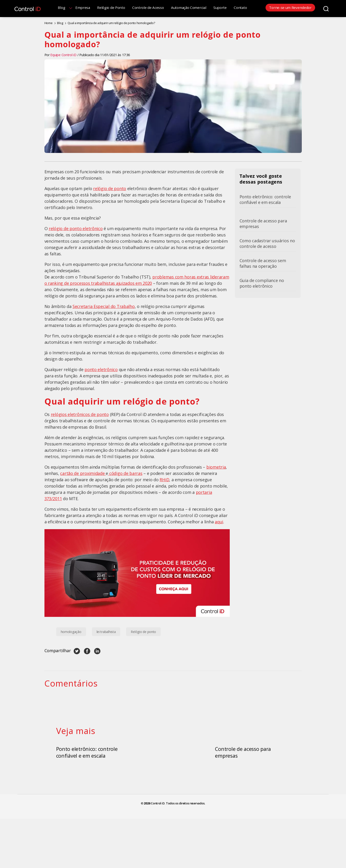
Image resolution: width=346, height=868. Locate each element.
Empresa (89, 7)
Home (48, 23)
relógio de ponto (110, 188)
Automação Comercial (195, 7)
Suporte (226, 7)
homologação (71, 631)
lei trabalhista (106, 631)
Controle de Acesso (154, 7)
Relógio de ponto (143, 631)
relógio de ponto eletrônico (76, 228)
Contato (247, 7)
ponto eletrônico (101, 369)
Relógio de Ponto (117, 7)
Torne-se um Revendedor (290, 7)
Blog (68, 7)
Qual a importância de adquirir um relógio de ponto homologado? (106, 23)
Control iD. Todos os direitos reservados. (178, 848)
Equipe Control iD (63, 54)
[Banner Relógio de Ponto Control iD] (137, 572)
